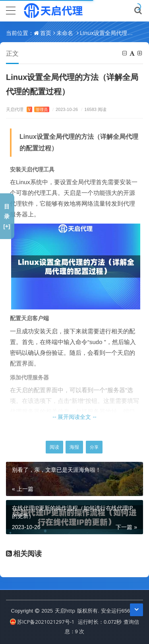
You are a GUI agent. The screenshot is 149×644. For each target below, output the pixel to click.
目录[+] (7, 216)
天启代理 (28, 109)
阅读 (54, 447)
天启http (65, 611)
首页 (46, 33)
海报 (74, 447)
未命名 (65, 33)
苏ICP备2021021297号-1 (42, 622)
